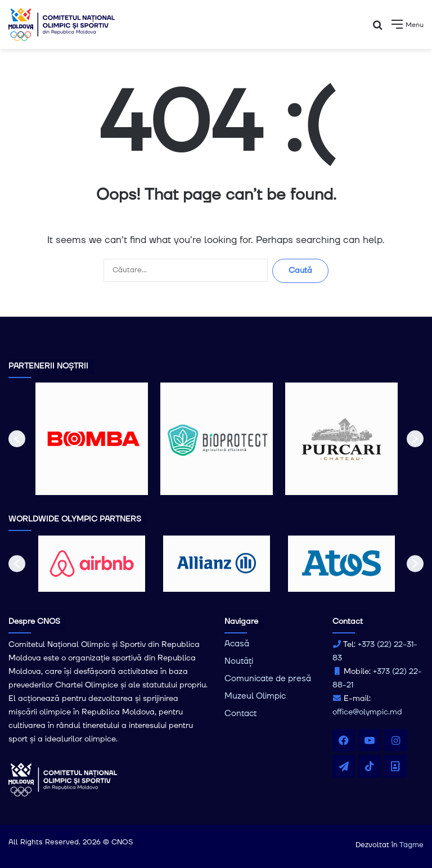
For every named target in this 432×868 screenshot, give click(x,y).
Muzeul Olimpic (255, 696)
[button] (17, 439)
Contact (240, 714)
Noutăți (239, 661)
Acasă (237, 644)
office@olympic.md (367, 712)
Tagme (411, 845)
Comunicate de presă (268, 679)
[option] (92, 439)
